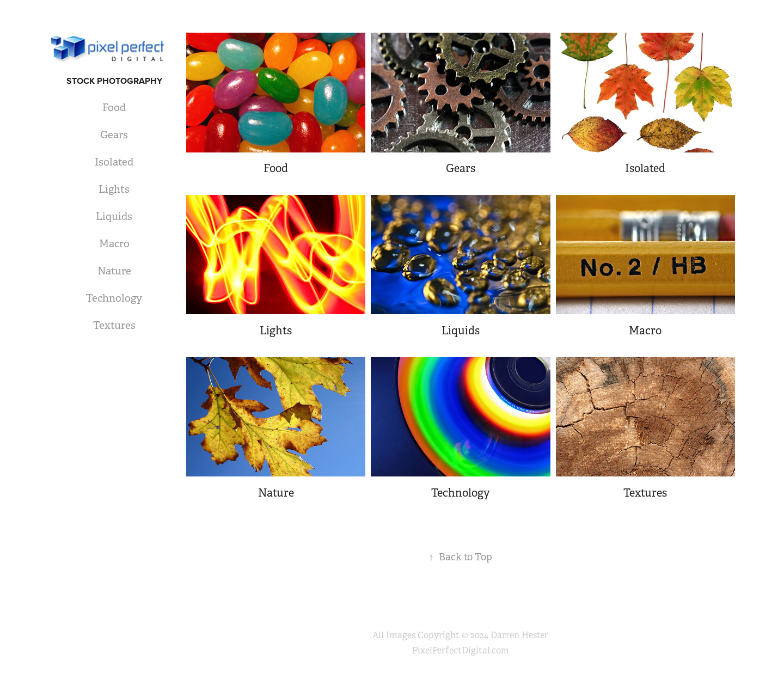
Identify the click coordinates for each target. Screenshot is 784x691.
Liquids (114, 217)
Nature (114, 271)
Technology (114, 298)
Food (114, 108)
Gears (114, 135)
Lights (114, 189)
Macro (114, 244)
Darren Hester (519, 635)
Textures (114, 326)
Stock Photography (114, 81)
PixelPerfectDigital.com (461, 650)
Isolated (114, 162)
